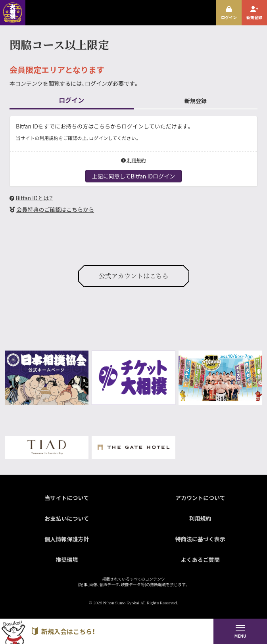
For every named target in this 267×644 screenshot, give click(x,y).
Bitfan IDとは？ (34, 198)
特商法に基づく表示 (200, 539)
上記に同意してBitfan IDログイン (133, 176)
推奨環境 (67, 560)
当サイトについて (67, 498)
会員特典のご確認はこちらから (55, 209)
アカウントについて (200, 498)
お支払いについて (67, 518)
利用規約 (133, 160)
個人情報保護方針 (67, 539)
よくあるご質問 (200, 560)
